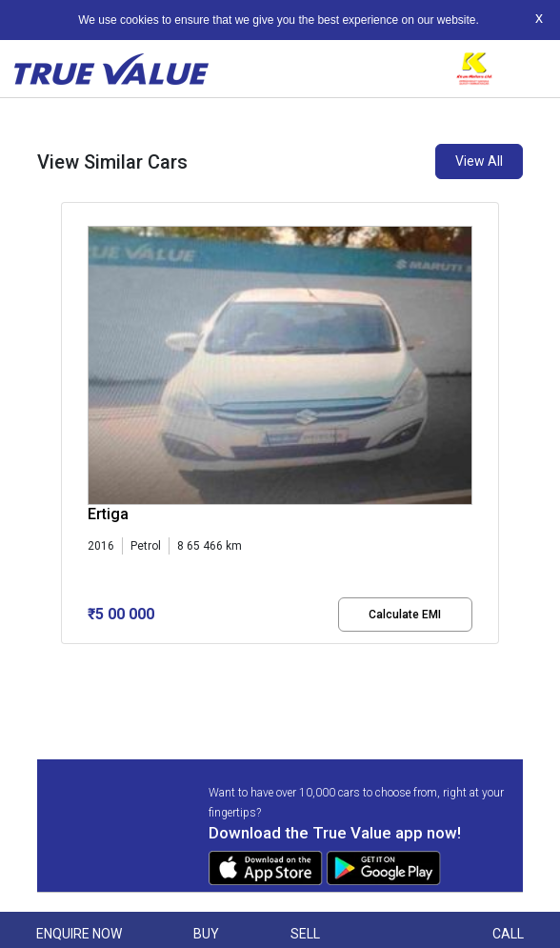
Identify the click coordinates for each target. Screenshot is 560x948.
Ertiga (108, 514)
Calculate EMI (405, 615)
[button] (67, 660)
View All (479, 161)
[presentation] (71, 438)
